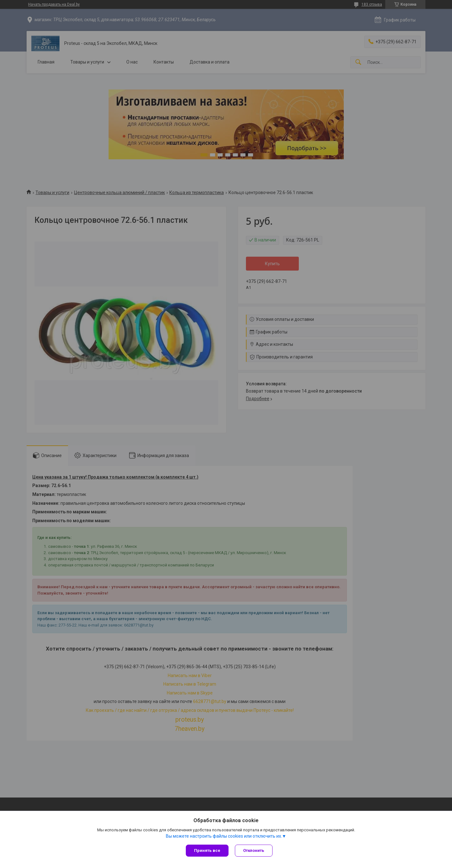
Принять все (207, 850)
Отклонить (254, 850)
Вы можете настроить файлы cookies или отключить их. (224, 836)
